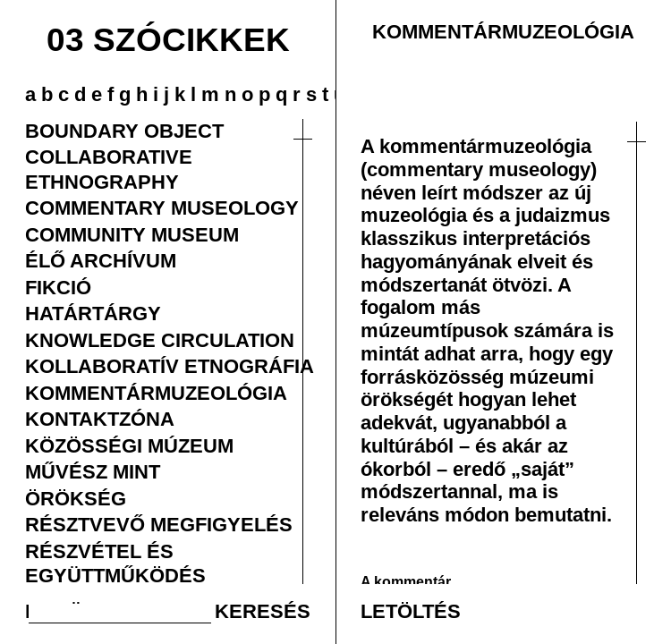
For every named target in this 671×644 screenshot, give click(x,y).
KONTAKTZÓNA (100, 419)
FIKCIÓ (58, 287)
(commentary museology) (479, 169)
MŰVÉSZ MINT (93, 471)
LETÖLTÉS (411, 611)
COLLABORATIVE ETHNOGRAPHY (109, 169)
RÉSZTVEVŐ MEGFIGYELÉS (159, 524)
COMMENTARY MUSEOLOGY (162, 208)
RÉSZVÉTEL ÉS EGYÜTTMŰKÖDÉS (115, 563)
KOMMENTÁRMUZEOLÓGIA (156, 393)
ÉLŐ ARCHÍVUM (101, 260)
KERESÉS (263, 611)
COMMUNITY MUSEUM (132, 234)
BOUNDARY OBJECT (124, 131)
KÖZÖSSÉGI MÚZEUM (129, 445)
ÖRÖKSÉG (76, 498)
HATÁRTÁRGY (93, 313)
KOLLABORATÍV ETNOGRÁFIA (170, 366)
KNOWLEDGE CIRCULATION (160, 340)
